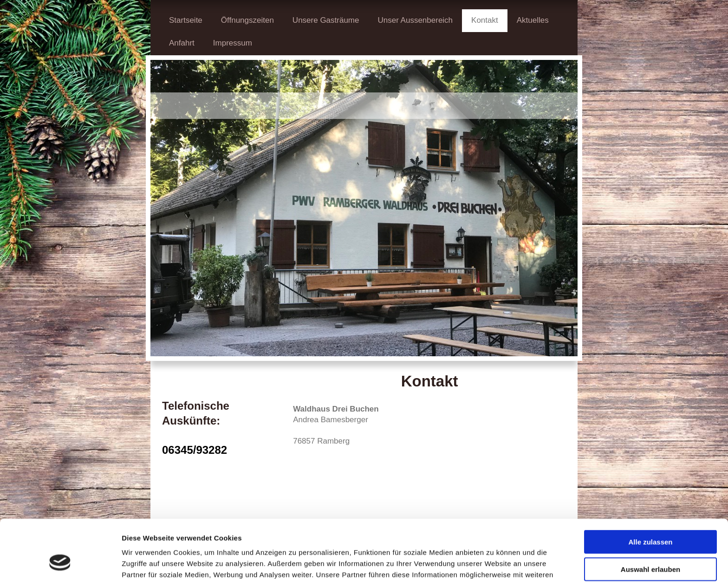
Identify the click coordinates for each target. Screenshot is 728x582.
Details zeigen (494, 564)
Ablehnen (650, 544)
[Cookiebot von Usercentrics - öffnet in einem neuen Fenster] (60, 564)
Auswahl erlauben (650, 517)
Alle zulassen (650, 489)
